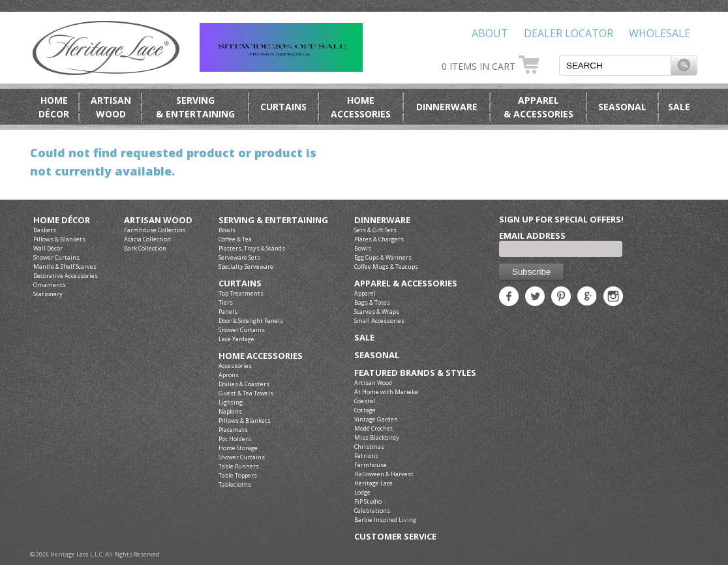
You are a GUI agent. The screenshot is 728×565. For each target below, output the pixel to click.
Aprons (229, 375)
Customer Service (395, 537)
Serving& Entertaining (195, 107)
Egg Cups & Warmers (383, 257)
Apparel (365, 293)
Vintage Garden (376, 419)
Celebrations (372, 511)
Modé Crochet (373, 428)
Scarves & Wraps (377, 312)
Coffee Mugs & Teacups (386, 267)
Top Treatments (241, 293)
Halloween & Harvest (384, 474)
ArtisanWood (111, 107)
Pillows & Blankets (59, 239)
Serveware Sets (239, 257)
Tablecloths (235, 484)
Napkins (230, 411)
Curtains (283, 107)
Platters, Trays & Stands (252, 248)
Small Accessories (379, 321)
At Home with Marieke (386, 392)
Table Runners (239, 466)
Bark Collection (145, 248)
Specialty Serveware (246, 267)
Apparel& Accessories (538, 107)
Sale (679, 107)
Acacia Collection (147, 239)
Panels (228, 312)
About (490, 33)
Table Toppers (238, 475)
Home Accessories (261, 356)
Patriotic (366, 456)
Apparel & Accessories (406, 283)
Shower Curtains (56, 257)
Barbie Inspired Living (385, 520)
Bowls (227, 230)
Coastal (365, 401)
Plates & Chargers (379, 239)
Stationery (48, 294)
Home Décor (62, 220)
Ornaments (50, 285)
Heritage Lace (373, 483)
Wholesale (660, 33)
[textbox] (615, 65)
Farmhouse (371, 465)
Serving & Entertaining (273, 220)
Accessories (235, 366)
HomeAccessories (361, 107)
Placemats (233, 430)
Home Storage (238, 448)
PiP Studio (368, 501)
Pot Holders (235, 439)
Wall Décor (48, 248)
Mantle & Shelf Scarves (65, 267)
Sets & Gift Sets (375, 230)
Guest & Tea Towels (246, 393)
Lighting (231, 402)
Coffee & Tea (235, 239)
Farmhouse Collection (155, 230)
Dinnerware (447, 107)
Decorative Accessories (66, 276)
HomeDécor (54, 107)
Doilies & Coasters (244, 384)
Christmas (369, 447)
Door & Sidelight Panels (251, 321)
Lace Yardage (236, 339)
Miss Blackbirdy (377, 437)
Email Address (532, 236)
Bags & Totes (372, 302)
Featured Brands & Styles (415, 373)
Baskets (45, 230)
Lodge (362, 492)
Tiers (226, 302)
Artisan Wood (158, 220)
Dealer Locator (569, 33)
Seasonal (622, 107)
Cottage (365, 410)
